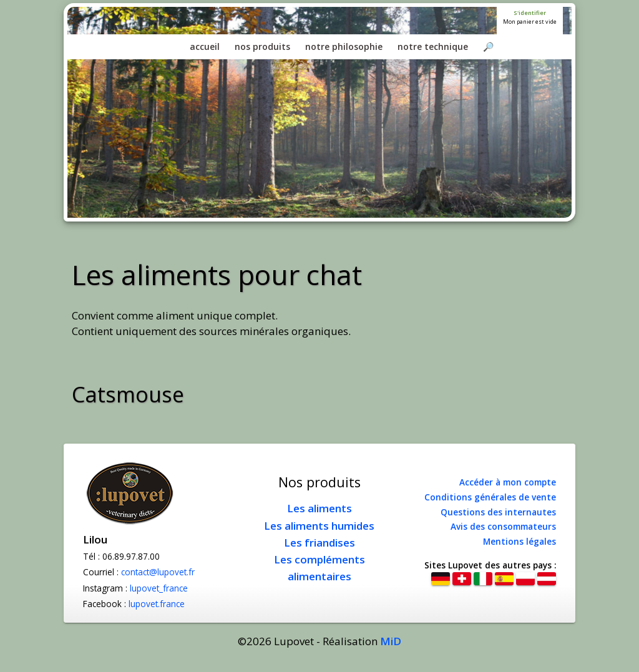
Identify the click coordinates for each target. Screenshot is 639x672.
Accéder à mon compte (508, 482)
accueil (205, 46)
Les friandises (319, 543)
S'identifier (530, 13)
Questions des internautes (498, 512)
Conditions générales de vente (490, 497)
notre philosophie (344, 46)
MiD (391, 641)
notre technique (433, 46)
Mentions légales (519, 541)
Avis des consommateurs (503, 526)
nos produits (262, 46)
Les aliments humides (319, 526)
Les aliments (319, 508)
